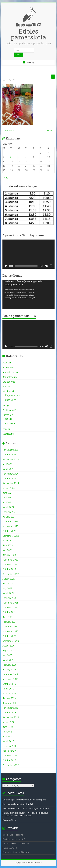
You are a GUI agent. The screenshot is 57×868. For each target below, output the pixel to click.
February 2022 (9, 598)
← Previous (8, 131)
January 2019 (9, 698)
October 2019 (9, 684)
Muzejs (6, 405)
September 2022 (11, 574)
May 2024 (7, 498)
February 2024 (9, 512)
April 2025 (7, 464)
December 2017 (10, 751)
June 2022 (8, 584)
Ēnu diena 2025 (9, 820)
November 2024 (10, 474)
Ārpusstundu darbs (11, 372)
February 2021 (9, 622)
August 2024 (9, 488)
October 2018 (9, 713)
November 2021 (10, 608)
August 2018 (9, 722)
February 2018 (9, 746)
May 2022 (7, 588)
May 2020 (7, 655)
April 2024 (7, 502)
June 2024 (8, 493)
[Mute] (47, 266)
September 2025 (11, 459)
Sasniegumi (11, 400)
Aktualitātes (8, 367)
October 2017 (9, 760)
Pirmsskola (8, 415)
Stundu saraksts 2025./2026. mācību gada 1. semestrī (26, 808)
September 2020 (11, 641)
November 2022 (10, 565)
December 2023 (10, 522)
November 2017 (10, 756)
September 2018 (11, 717)
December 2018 (10, 703)
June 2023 (8, 545)
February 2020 (9, 665)
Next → (51, 131)
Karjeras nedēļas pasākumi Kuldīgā (18, 804)
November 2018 (10, 708)
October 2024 (9, 479)
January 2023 (9, 555)
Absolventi (7, 363)
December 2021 (10, 603)
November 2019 (10, 679)
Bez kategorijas (10, 377)
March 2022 (8, 593)
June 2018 (8, 727)
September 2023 (11, 536)
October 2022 (9, 569)
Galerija (6, 387)
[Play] (6, 266)
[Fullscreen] (51, 266)
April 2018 (7, 737)
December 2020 (10, 627)
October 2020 (9, 636)
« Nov (5, 178)
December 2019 (10, 674)
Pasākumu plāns (10, 410)
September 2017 (11, 765)
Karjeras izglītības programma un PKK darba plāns (24, 800)
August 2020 (9, 646)
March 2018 (8, 741)
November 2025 (10, 450)
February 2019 (9, 694)
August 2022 (9, 579)
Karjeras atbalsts (13, 395)
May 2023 (7, 550)
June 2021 (8, 617)
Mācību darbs (9, 391)
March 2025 (8, 469)
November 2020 (10, 631)
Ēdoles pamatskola (28, 34)
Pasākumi (10, 424)
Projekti (6, 429)
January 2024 (9, 517)
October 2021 (9, 612)
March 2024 (8, 507)
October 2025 (9, 455)
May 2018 (7, 732)
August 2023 (9, 541)
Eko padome (9, 382)
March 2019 (8, 689)
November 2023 (10, 526)
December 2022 (10, 560)
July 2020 (7, 651)
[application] (28, 254)
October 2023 (9, 531)
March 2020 (8, 660)
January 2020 (9, 670)
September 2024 (11, 483)
